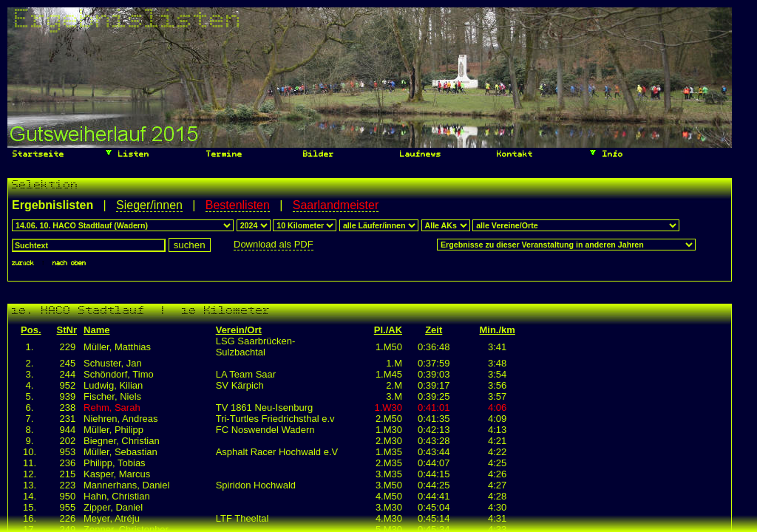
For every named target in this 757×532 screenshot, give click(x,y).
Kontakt (512, 155)
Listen (127, 153)
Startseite (36, 155)
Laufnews (418, 155)
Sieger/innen (149, 205)
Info (606, 153)
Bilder (316, 155)
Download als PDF (274, 244)
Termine (222, 155)
